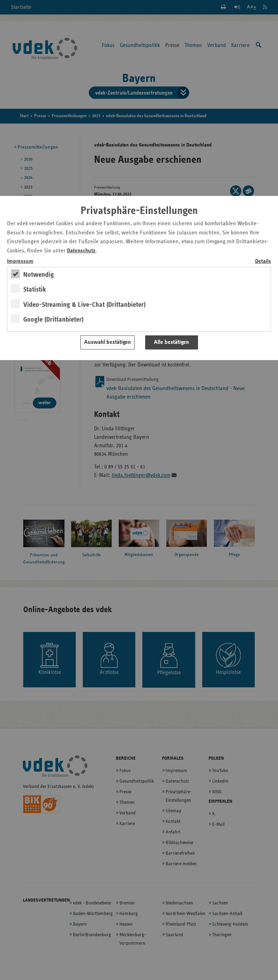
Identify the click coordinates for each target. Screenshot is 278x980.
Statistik (35, 289)
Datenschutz (81, 251)
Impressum (20, 261)
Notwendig (39, 275)
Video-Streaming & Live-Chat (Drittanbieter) (84, 305)
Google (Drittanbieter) (53, 319)
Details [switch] (263, 261)
